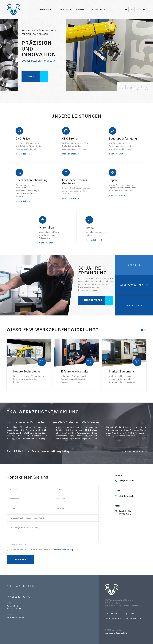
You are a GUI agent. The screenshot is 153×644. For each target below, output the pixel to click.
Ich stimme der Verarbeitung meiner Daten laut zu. (43, 550)
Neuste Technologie (27, 372)
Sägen (113, 185)
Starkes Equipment (122, 372)
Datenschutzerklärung (63, 550)
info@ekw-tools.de (126, 496)
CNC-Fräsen (24, 134)
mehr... (90, 232)
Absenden (20, 559)
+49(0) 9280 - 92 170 (127, 481)
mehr (38, 81)
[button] (139, 87)
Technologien (64, 10)
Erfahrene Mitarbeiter (75, 372)
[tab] (134, 265)
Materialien (46, 232)
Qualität (81, 10)
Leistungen (45, 10)
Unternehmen (98, 10)
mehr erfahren (24, 149)
